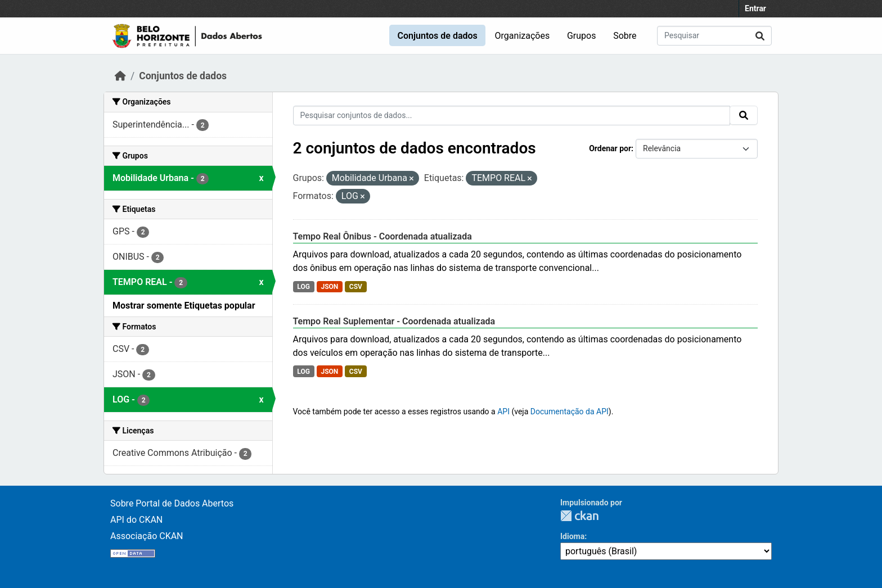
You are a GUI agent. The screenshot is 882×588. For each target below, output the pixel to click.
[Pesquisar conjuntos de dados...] (714, 36)
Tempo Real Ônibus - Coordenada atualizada (382, 236)
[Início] (120, 76)
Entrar (755, 8)
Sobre (625, 36)
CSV (356, 287)
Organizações (523, 36)
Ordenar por (610, 148)
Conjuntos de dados (437, 36)
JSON (329, 287)
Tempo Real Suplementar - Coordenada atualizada (394, 321)
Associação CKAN (147, 536)
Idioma (572, 536)
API (503, 411)
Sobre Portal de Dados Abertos (172, 503)
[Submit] (760, 36)
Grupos (582, 36)
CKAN (579, 516)
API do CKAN (136, 520)
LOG (303, 287)
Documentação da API (570, 411)
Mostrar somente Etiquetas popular (184, 306)
